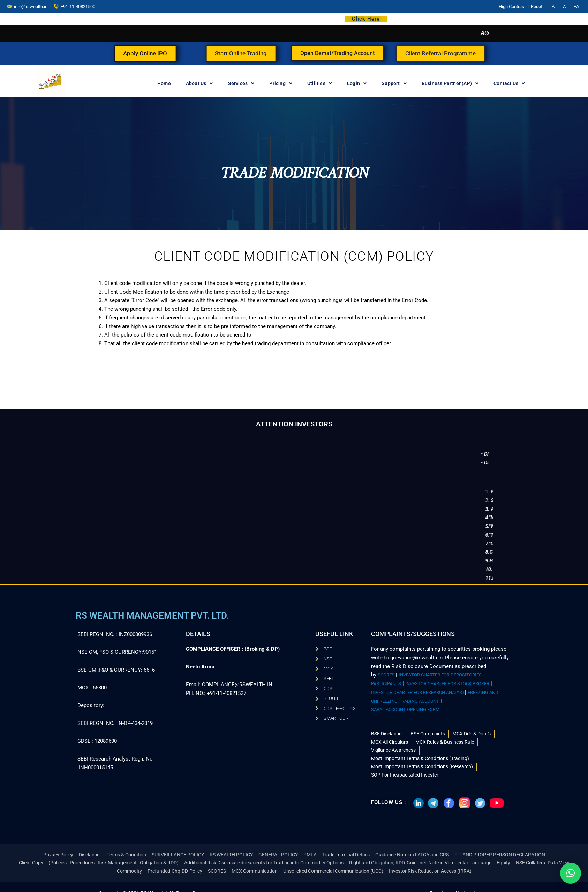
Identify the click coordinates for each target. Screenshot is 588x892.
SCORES (387, 671)
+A (576, 6)
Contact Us (509, 83)
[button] (571, 873)
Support (394, 83)
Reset (537, 6)
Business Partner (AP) (450, 83)
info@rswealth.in (27, 6)
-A (552, 6)
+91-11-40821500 (74, 6)
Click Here (366, 19)
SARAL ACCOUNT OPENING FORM (412, 705)
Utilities (320, 83)
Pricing (281, 83)
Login (357, 83)
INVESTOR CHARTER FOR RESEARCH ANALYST (430, 688)
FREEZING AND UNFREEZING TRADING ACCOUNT (430, 697)
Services (241, 83)
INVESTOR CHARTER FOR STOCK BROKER (459, 680)
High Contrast (512, 6)
